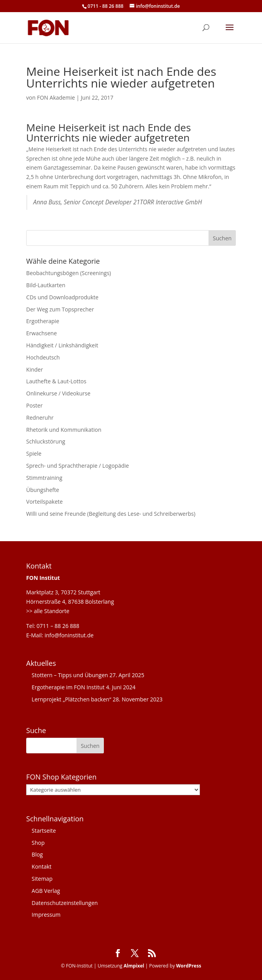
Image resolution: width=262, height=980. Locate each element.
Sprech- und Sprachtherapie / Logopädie (78, 466)
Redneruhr (40, 418)
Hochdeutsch (43, 357)
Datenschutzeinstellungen (65, 903)
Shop (38, 843)
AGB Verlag (46, 891)
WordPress (189, 966)
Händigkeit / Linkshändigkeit (62, 345)
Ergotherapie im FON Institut (68, 687)
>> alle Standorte (48, 611)
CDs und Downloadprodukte (62, 297)
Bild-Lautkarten (46, 285)
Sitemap (42, 879)
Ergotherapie (43, 321)
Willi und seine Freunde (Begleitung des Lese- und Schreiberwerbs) (111, 514)
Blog (37, 854)
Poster (34, 405)
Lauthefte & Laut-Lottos (56, 381)
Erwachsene (41, 333)
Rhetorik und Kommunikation (64, 430)
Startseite (44, 831)
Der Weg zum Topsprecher (60, 309)
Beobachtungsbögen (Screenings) (69, 273)
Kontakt (42, 866)
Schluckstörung (46, 441)
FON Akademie (56, 97)
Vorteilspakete (45, 502)
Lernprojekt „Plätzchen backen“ (71, 699)
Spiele (34, 453)
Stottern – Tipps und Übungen (70, 675)
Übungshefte (43, 490)
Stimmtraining (44, 478)
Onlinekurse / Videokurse (58, 393)
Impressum (46, 915)
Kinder (35, 369)
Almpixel (134, 966)
